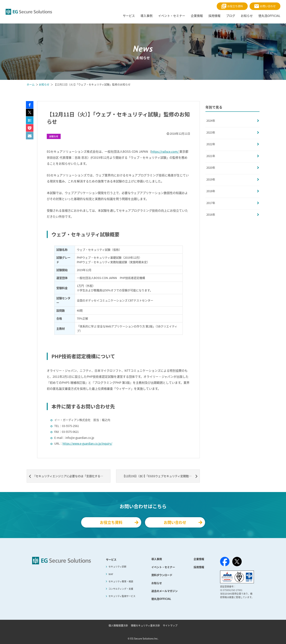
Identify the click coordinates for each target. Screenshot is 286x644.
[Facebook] (225, 562)
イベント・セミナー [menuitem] (172, 16)
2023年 (211, 132)
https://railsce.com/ (165, 151)
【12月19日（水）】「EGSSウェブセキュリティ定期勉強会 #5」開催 (161, 476)
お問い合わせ (265, 6)
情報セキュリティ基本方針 (145, 625)
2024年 (211, 121)
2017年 (211, 203)
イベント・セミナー (163, 567)
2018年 (211, 191)
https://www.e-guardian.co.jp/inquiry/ (87, 444)
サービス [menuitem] (129, 16)
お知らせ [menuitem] (247, 16)
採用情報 (199, 567)
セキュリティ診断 (117, 567)
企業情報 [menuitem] (197, 16)
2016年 (211, 215)
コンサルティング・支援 (121, 589)
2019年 (211, 179)
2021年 (211, 156)
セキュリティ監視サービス (122, 596)
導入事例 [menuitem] (146, 16)
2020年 (211, 168)
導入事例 (157, 559)
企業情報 (199, 559)
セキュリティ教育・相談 (121, 581)
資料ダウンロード (162, 575)
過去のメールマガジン (165, 591)
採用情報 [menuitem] (214, 16)
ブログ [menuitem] (231, 16)
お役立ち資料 (232, 6)
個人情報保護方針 (118, 625)
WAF (111, 574)
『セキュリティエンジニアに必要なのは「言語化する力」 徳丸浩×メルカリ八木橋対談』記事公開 (70, 476)
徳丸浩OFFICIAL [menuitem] (269, 16)
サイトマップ (170, 625)
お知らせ (54, 136)
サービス (111, 559)
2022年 (211, 144)
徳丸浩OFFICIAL (161, 599)
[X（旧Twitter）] (237, 562)
